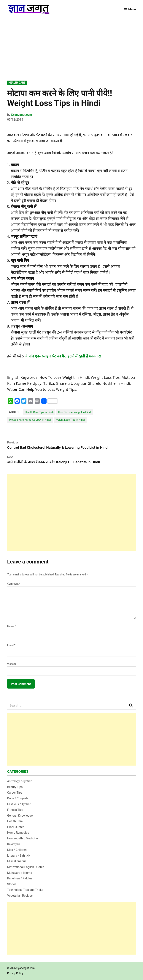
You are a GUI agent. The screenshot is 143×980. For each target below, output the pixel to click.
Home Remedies (18, 833)
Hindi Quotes (16, 827)
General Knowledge (20, 816)
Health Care (17, 83)
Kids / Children (17, 850)
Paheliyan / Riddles (20, 878)
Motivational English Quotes (26, 867)
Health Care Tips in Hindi (39, 412)
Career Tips (15, 793)
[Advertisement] (72, 53)
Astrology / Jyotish (20, 781)
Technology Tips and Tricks (25, 890)
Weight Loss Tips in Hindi (70, 420)
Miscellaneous (17, 861)
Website (12, 664)
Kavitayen (13, 844)
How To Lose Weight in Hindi (75, 412)
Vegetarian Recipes (20, 896)
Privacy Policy (15, 973)
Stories (12, 884)
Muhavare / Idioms (20, 873)
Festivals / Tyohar (19, 804)
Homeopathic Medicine (22, 838)
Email (11, 645)
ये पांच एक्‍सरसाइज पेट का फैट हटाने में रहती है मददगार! (63, 356)
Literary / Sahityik (19, 856)
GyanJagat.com (22, 115)
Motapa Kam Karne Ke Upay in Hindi (30, 420)
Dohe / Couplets (18, 798)
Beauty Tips (15, 787)
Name (11, 626)
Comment (14, 584)
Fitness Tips (15, 810)
